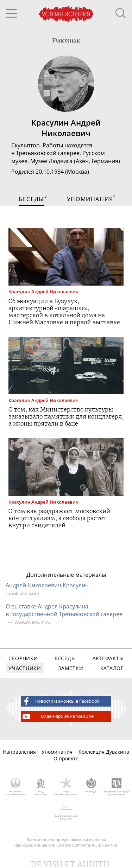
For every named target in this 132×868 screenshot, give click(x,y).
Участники (25, 668)
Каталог (112, 668)
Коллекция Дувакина (104, 752)
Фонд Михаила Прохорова (66, 787)
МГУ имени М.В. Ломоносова (15, 787)
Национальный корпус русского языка (117, 787)
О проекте (66, 758)
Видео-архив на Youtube (58, 716)
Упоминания (57, 752)
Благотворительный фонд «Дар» (66, 812)
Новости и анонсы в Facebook (61, 701)
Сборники (23, 658)
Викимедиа (91, 786)
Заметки (71, 668)
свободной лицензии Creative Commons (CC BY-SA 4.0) (66, 845)
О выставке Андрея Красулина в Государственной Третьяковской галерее (64, 610)
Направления (19, 752)
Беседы (65, 658)
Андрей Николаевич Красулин (47, 585)
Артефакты (108, 658)
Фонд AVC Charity (41, 787)
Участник (66, 40)
